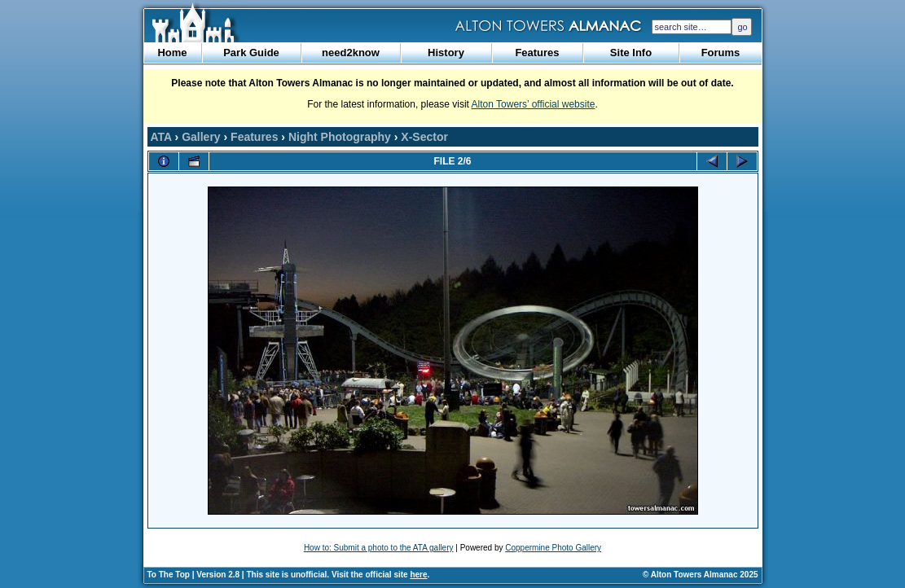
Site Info (631, 53)
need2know (351, 53)
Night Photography (340, 137)
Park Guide (251, 53)
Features (537, 53)
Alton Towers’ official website (534, 104)
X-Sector (424, 137)
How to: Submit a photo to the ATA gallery (379, 548)
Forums (721, 53)
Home (172, 53)
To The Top (169, 575)
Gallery (201, 137)
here (418, 575)
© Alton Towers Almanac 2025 (700, 575)
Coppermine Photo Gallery (553, 548)
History (446, 53)
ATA (161, 137)
